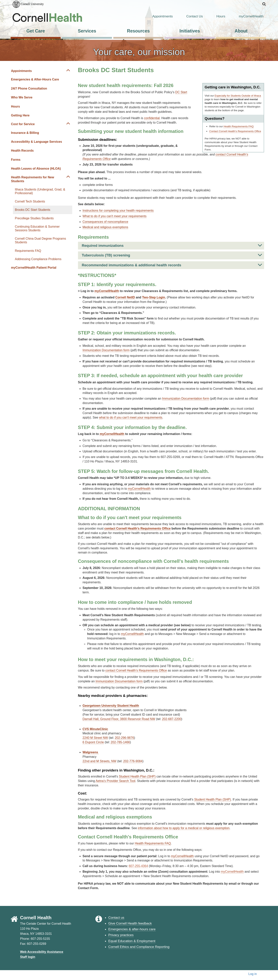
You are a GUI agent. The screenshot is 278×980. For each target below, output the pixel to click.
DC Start (181, 92)
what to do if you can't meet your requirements (131, 417)
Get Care (36, 31)
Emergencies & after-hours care (132, 929)
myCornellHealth (246, 17)
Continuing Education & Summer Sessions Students (37, 228)
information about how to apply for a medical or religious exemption (184, 828)
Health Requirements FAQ (239, 126)
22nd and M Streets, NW (100, 761)
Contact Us (190, 17)
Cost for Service (23, 124)
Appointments (158, 17)
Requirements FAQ (28, 251)
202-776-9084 (133, 761)
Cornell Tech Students (30, 201)
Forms (16, 160)
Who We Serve (22, 97)
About (241, 31)
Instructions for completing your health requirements (118, 211)
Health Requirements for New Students (33, 179)
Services (87, 31)
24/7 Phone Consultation (29, 88)
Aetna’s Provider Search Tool (115, 781)
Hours (216, 17)
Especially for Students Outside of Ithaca (238, 96)
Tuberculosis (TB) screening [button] (172, 255)
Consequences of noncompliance (106, 222)
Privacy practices (121, 935)
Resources (138, 31)
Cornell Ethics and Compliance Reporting (139, 947)
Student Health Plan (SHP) (137, 776)
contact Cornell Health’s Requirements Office (136, 670)
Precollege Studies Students (34, 218)
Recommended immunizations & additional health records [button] (172, 265)
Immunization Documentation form (106, 350)
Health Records (22, 151)
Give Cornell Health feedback (130, 923)
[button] (264, 4)
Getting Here (20, 115)
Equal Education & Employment (132, 941)
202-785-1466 (120, 742)
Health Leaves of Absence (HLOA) (36, 169)
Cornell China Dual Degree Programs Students (40, 240)
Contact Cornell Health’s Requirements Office (235, 131)
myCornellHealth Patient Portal (34, 268)
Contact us (116, 918)
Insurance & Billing (25, 133)
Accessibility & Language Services (36, 142)
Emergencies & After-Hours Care (35, 79)
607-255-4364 (138, 866)
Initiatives (190, 31)
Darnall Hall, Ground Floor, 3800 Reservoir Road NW (119, 719)
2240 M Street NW (95, 738)
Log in (253, 974)
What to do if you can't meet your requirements (115, 216)
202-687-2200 (172, 719)
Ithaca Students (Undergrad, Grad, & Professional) (40, 191)
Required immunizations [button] (172, 245)
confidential (152, 118)
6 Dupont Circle (93, 742)
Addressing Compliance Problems (38, 259)
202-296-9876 (125, 738)
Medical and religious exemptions (106, 227)
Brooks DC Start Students (33, 210)
